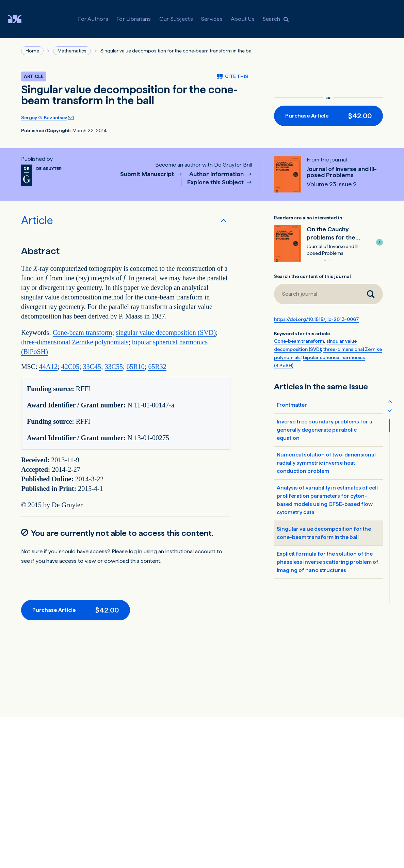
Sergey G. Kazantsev (44, 118)
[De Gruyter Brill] (20, 19)
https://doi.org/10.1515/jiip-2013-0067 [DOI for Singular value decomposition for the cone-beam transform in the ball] (317, 319)
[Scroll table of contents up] (390, 401)
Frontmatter (292, 405)
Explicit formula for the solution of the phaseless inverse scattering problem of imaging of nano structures (328, 562)
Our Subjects (176, 19)
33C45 (92, 367)
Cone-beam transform (83, 332)
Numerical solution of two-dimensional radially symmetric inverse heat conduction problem (326, 463)
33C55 (114, 367)
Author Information (217, 174)
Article (37, 220)
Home (32, 51)
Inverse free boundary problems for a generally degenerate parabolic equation (325, 430)
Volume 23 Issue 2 (332, 184)
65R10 (135, 367)
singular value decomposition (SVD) (166, 332)
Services (212, 19)
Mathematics (72, 51)
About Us (243, 19)
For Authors (93, 19)
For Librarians (134, 19)
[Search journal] (371, 294)
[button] (379, 242)
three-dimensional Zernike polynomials (75, 342)
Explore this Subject (216, 182)
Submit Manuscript (148, 174)
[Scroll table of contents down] (390, 410)
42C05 (70, 367)
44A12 (48, 367)
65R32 (157, 367)
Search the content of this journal (312, 276)
